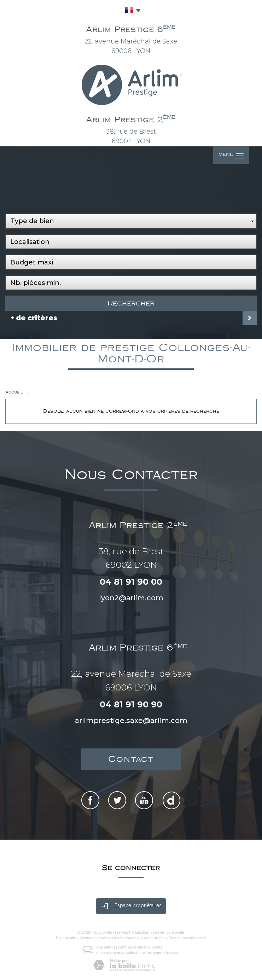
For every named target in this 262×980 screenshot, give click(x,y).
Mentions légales (94, 938)
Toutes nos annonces (187, 938)
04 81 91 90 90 (131, 704)
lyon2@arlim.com (131, 598)
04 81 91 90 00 (131, 582)
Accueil (14, 392)
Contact (131, 759)
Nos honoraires (126, 938)
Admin (160, 938)
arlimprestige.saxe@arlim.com (131, 721)
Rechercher (131, 303)
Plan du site (66, 938)
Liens (147, 938)
